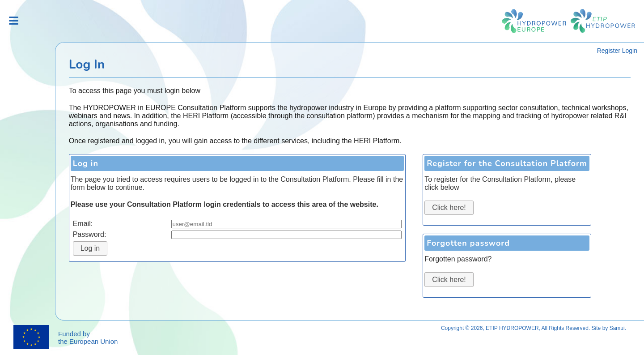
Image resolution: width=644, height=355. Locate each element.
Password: (90, 234)
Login (630, 51)
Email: (83, 224)
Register (609, 51)
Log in (90, 248)
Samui (617, 328)
